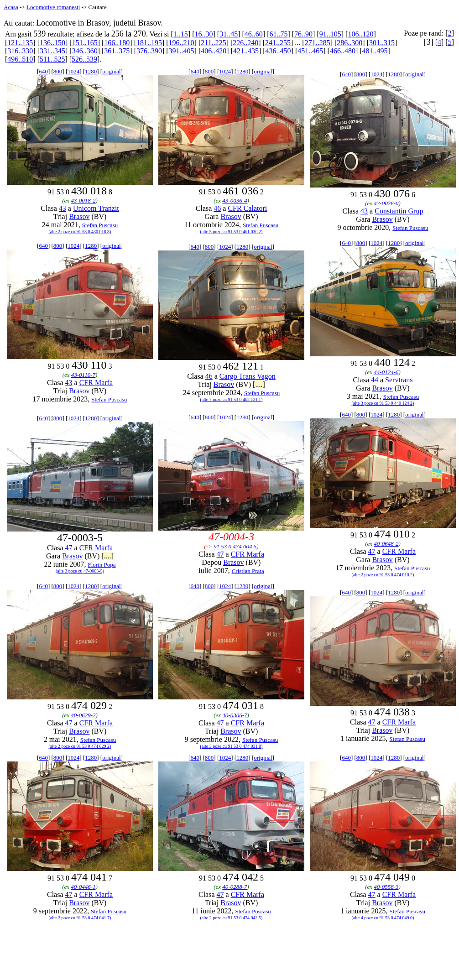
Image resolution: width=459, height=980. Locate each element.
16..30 (203, 34)
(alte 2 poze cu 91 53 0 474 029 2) (80, 746)
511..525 (52, 59)
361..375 (117, 51)
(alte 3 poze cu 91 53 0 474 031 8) (232, 746)
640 (43, 71)
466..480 (343, 51)
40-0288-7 (235, 887)
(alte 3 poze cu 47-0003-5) (80, 571)
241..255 (278, 43)
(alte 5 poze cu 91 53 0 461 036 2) (232, 232)
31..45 (229, 34)
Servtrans (399, 380)
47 (69, 548)
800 (58, 71)
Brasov (79, 216)
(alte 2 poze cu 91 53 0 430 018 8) (80, 232)
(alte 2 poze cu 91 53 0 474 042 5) (232, 918)
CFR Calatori (247, 208)
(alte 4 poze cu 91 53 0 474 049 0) (383, 918)
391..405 (182, 51)
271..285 (318, 43)
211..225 (213, 43)
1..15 (181, 34)
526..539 (84, 59)
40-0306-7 (235, 715)
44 (375, 380)
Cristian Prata (248, 571)
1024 (73, 71)
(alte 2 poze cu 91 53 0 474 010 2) (383, 575)
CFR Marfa (96, 383)
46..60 (254, 34)
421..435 (246, 51)
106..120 (360, 34)
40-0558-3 (386, 887)
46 (217, 208)
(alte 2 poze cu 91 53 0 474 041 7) (80, 918)
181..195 (149, 43)
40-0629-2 (83, 715)
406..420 (214, 51)
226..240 (245, 43)
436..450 (278, 51)
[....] (259, 384)
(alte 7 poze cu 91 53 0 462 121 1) (232, 399)
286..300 (349, 43)
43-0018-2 (83, 201)
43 (63, 208)
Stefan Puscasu (100, 225)
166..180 (117, 43)
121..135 (20, 43)
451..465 (310, 51)
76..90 (303, 34)
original (111, 71)
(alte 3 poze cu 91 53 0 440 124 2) (383, 403)
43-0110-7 (83, 375)
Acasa (11, 7)
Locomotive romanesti (53, 7)
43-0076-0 (386, 203)
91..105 (330, 34)
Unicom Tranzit (96, 208)
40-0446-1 (83, 887)
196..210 (182, 43)
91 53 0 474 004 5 (235, 546)
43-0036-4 (235, 201)
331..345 (52, 51)
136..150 (52, 43)
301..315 (382, 43)
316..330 (20, 51)
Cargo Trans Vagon (248, 376)
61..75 (278, 34)
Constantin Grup (399, 211)
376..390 (149, 51)
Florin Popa (102, 565)
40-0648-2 (386, 544)
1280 (91, 71)
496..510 (20, 59)
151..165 (85, 43)
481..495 (375, 51)
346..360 (85, 51)
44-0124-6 (386, 372)
